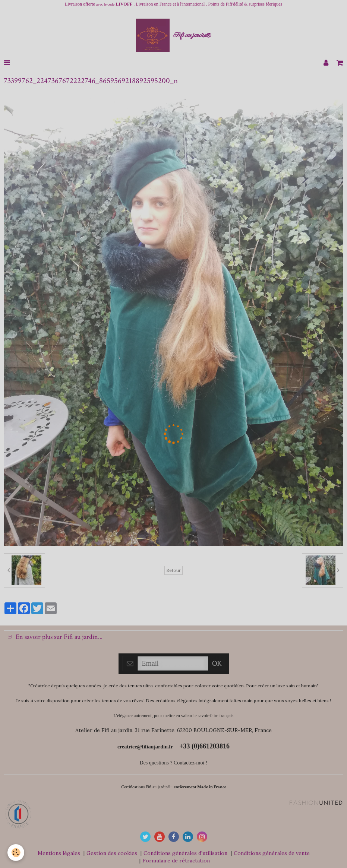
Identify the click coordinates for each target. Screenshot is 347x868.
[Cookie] (16, 853)
